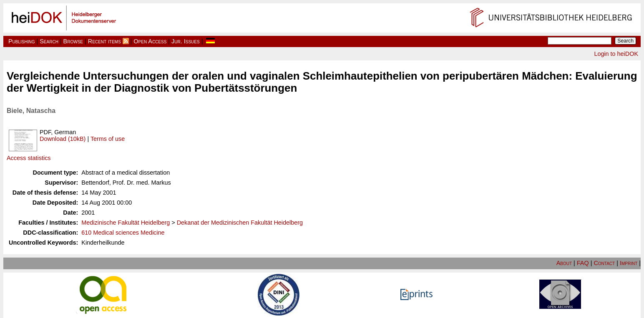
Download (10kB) (63, 139)
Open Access (150, 41)
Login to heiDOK (616, 54)
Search (49, 41)
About (564, 263)
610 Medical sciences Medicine (123, 233)
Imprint (629, 263)
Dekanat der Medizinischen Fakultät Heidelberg (240, 223)
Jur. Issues (186, 41)
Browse (73, 41)
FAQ (583, 263)
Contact (604, 263)
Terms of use (108, 139)
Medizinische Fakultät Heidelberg (126, 223)
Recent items (104, 41)
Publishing (22, 41)
